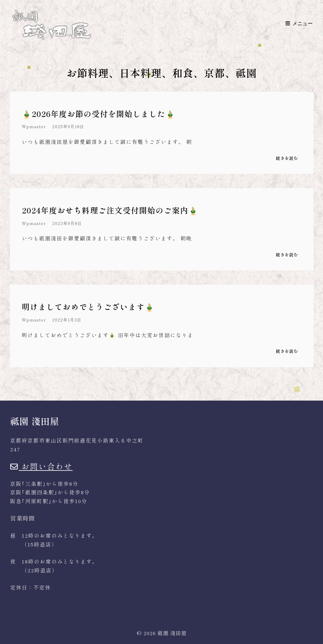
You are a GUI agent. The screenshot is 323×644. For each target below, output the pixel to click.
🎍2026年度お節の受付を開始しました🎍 (99, 114)
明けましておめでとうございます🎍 (88, 306)
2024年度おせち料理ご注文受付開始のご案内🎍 (110, 210)
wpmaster (34, 126)
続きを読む (287, 158)
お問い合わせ (41, 466)
